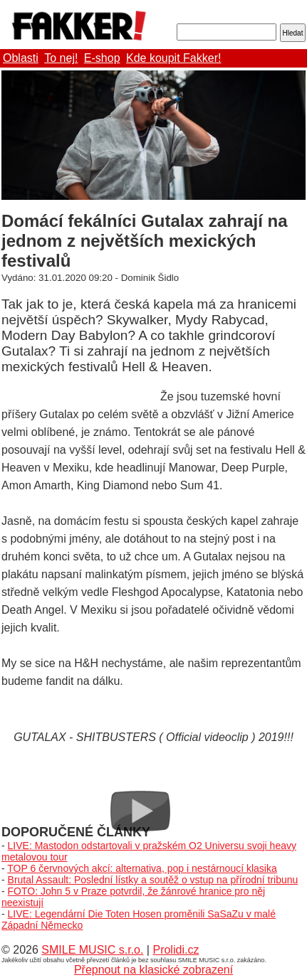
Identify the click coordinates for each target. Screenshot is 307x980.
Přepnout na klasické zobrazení (153, 970)
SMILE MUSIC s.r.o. (92, 950)
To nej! (61, 58)
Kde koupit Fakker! (173, 58)
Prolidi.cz (176, 950)
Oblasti (21, 58)
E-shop (102, 58)
